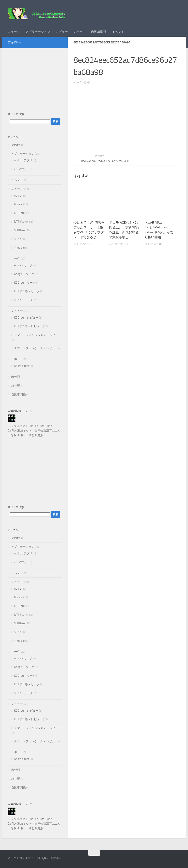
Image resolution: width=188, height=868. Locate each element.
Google (18, 204)
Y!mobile (19, 248)
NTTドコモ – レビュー (28, 326)
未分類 (16, 377)
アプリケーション (38, 32)
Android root (22, 366)
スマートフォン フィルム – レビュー (38, 335)
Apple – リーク (23, 265)
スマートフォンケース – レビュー (36, 348)
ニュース (14, 32)
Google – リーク (24, 274)
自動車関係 (99, 32)
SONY (18, 239)
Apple (18, 196)
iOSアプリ (20, 169)
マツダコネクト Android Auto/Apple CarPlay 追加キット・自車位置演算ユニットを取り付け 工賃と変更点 (34, 431)
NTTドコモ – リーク (27, 291)
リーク (16, 259)
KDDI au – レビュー (26, 318)
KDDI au (19, 213)
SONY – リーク (23, 300)
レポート (79, 32)
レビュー (62, 32)
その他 (16, 145)
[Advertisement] (35, 78)
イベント (118, 32)
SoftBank (20, 230)
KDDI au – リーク (25, 283)
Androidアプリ (23, 160)
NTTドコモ (21, 222)
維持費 (16, 386)
